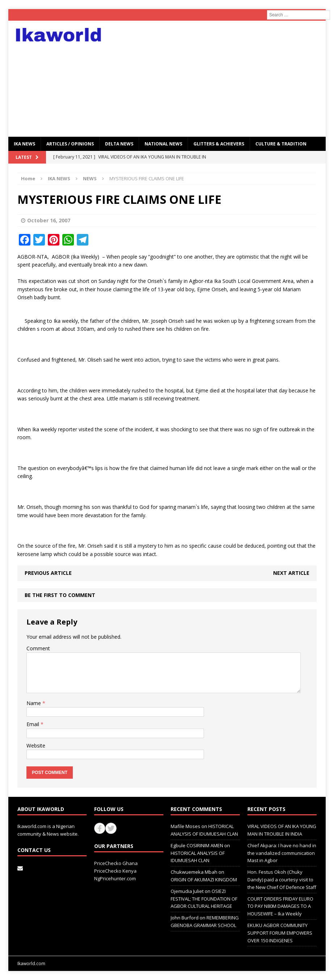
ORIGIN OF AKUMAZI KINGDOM (204, 880)
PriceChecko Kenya (115, 871)
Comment (38, 648)
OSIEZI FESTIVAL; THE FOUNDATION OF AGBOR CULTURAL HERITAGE (204, 899)
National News (163, 144)
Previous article (48, 573)
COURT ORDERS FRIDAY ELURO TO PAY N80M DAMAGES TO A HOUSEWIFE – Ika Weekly (280, 906)
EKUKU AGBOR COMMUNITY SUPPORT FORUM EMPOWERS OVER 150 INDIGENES (280, 933)
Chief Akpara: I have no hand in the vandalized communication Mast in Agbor (282, 853)
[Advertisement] (218, 79)
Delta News (119, 144)
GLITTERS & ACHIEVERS (219, 144)
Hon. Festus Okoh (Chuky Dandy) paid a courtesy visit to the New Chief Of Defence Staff (282, 880)
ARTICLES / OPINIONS (70, 144)
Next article (291, 573)
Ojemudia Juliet (187, 891)
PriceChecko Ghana (116, 863)
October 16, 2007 (49, 220)
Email (34, 724)
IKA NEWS (24, 144)
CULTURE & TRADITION (281, 144)
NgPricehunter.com (115, 878)
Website (36, 746)
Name (34, 703)
